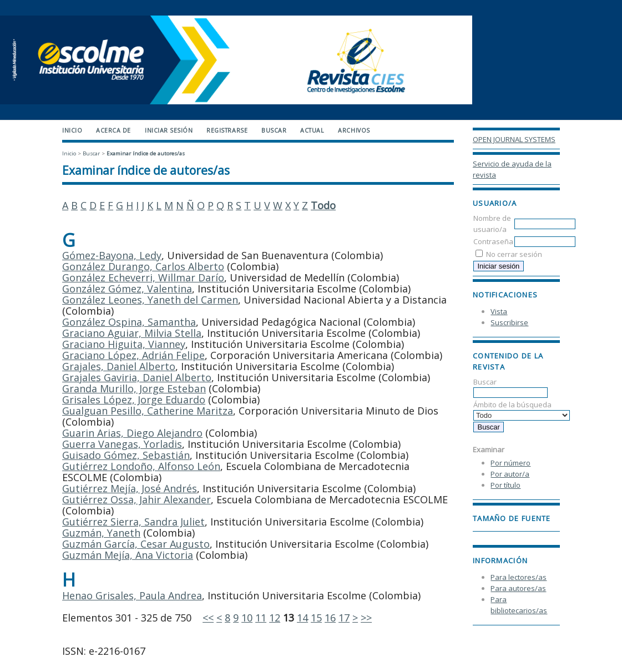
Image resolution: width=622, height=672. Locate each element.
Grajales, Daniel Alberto (119, 366)
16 (330, 618)
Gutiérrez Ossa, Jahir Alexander (136, 499)
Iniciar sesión (169, 130)
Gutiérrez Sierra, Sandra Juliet (133, 522)
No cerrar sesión (514, 254)
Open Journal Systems (514, 139)
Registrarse (227, 130)
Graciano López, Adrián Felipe (133, 355)
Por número (510, 463)
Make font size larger (518, 534)
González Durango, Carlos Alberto (143, 266)
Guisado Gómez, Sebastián (126, 455)
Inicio (72, 130)
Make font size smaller (483, 534)
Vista (499, 311)
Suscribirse (509, 322)
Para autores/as (518, 588)
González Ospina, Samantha (129, 322)
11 (261, 618)
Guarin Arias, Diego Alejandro (132, 433)
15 (316, 618)
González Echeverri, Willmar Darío (143, 277)
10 (247, 618)
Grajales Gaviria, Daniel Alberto (137, 377)
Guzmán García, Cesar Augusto (136, 544)
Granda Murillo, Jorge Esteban (134, 388)
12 (275, 618)
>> (366, 618)
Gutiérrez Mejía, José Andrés (130, 488)
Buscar (510, 387)
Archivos (354, 130)
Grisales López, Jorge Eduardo (134, 400)
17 (344, 618)
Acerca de (113, 130)
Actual (312, 130)
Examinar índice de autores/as (146, 153)
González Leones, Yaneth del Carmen (150, 300)
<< (208, 618)
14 (302, 618)
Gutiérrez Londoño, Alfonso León (141, 466)
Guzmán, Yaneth (101, 533)
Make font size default (500, 534)
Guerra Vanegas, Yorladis (122, 444)
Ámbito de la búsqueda (522, 410)
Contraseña (493, 241)
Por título (505, 485)
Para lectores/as (519, 577)
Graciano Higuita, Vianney (124, 344)
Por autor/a (510, 474)
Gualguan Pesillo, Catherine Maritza (148, 411)
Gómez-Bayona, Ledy (112, 255)
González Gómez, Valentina (127, 289)
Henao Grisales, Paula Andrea (132, 595)
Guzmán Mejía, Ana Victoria (128, 555)
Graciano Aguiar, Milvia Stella (132, 333)
